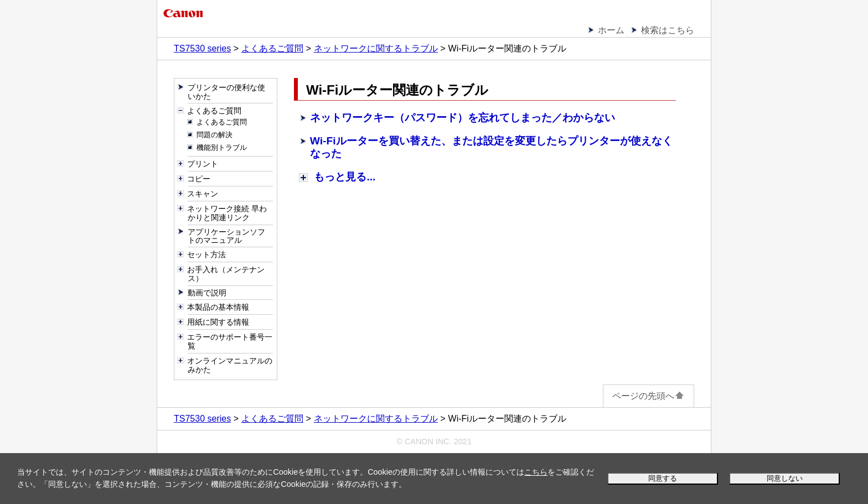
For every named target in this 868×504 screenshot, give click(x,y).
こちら (536, 472)
